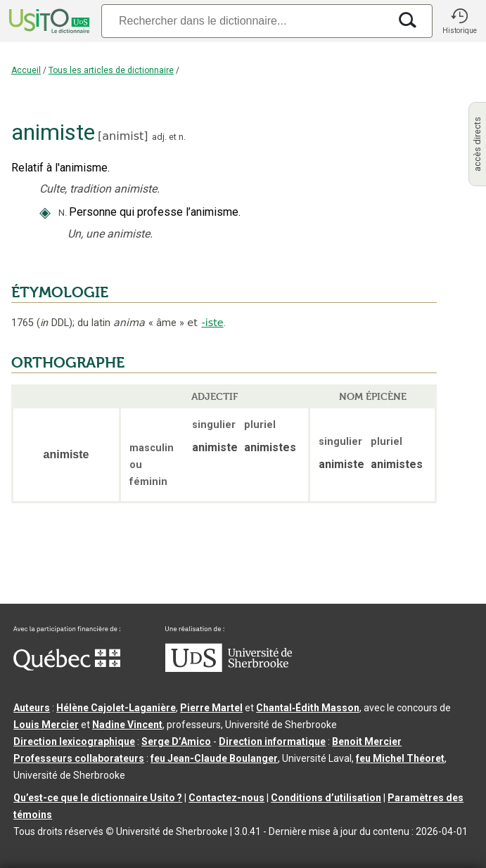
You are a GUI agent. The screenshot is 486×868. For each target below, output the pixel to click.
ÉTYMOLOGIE (60, 292)
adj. (159, 137)
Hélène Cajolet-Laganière (116, 708)
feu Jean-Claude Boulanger (214, 758)
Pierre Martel (211, 708)
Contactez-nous (226, 798)
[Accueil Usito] (48, 21)
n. (182, 137)
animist (123, 136)
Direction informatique (272, 741)
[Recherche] (245, 21)
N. (63, 213)
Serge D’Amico (176, 741)
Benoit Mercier (367, 741)
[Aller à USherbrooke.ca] (229, 668)
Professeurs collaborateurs (79, 758)
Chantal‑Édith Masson (308, 708)
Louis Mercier (46, 725)
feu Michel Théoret (400, 758)
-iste (212, 323)
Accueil (26, 70)
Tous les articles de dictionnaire (111, 70)
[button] (459, 21)
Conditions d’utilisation (326, 798)
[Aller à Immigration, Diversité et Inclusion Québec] (67, 667)
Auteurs (32, 708)
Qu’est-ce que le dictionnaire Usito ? (98, 798)
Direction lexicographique (74, 741)
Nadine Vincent (127, 725)
